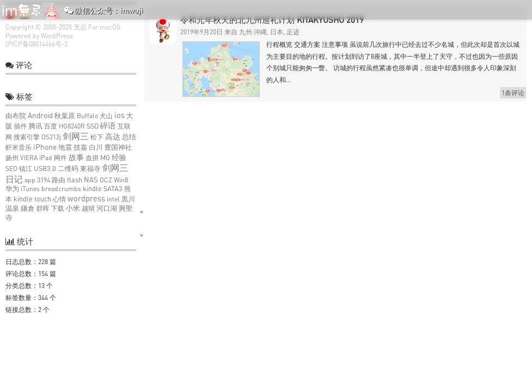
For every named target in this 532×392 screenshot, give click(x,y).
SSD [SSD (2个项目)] (93, 126)
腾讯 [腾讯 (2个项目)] (36, 126)
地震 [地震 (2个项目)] (65, 147)
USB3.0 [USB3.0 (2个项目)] (45, 169)
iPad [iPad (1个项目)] (46, 158)
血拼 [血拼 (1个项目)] (92, 158)
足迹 (293, 32)
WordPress (57, 36)
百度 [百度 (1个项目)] (51, 126)
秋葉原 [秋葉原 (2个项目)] (65, 116)
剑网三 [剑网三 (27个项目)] (76, 136)
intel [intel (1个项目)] (113, 199)
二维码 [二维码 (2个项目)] (68, 169)
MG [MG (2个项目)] (105, 158)
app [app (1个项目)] (30, 180)
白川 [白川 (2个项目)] (96, 147)
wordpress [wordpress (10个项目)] (86, 198)
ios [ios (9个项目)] (120, 115)
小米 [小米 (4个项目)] (73, 208)
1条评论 (513, 93)
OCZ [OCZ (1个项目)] (106, 180)
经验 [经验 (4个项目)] (119, 157)
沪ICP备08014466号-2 (36, 44)
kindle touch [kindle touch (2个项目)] (32, 199)
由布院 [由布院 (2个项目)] (16, 116)
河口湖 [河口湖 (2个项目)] (107, 208)
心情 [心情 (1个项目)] (59, 199)
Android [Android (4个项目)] (40, 115)
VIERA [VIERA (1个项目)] (29, 158)
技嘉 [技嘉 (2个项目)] (80, 147)
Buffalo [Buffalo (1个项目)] (87, 116)
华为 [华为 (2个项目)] (12, 189)
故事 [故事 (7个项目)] (76, 157)
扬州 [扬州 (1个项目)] (12, 158)
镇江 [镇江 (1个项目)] (26, 169)
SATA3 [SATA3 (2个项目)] (113, 189)
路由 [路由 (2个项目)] (59, 180)
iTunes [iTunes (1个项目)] (30, 189)
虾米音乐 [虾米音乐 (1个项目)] (19, 147)
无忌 (80, 27)
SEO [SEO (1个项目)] (11, 169)
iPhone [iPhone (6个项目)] (45, 147)
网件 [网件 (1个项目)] (60, 158)
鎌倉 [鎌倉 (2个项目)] (27, 208)
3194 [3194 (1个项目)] (44, 180)
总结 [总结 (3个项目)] (129, 137)
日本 (277, 32)
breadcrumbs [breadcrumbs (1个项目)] (61, 189)
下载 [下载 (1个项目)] (57, 208)
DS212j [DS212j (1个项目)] (51, 137)
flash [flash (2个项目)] (75, 180)
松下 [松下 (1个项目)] (97, 137)
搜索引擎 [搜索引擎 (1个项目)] (27, 137)
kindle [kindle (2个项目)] (92, 189)
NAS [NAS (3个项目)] (91, 180)
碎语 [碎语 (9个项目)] (108, 125)
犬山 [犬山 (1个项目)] (106, 116)
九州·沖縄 (253, 32)
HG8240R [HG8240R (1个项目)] (72, 126)
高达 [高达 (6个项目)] (113, 136)
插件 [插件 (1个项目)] (21, 126)
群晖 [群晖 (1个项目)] (42, 208)
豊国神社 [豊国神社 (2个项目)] (118, 147)
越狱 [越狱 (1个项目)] (88, 208)
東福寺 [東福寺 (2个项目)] (90, 169)
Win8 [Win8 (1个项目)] (121, 180)
